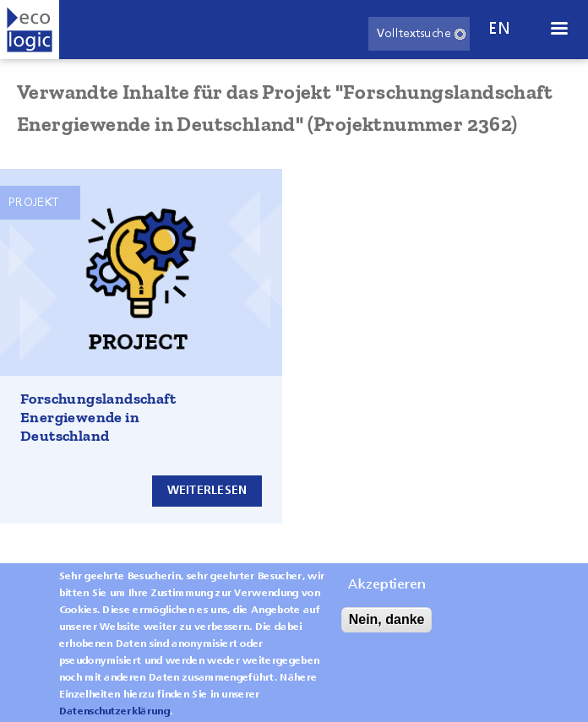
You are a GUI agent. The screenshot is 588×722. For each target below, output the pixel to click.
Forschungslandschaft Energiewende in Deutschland (98, 417)
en (499, 29)
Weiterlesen (207, 491)
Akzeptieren (387, 595)
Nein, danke (387, 630)
